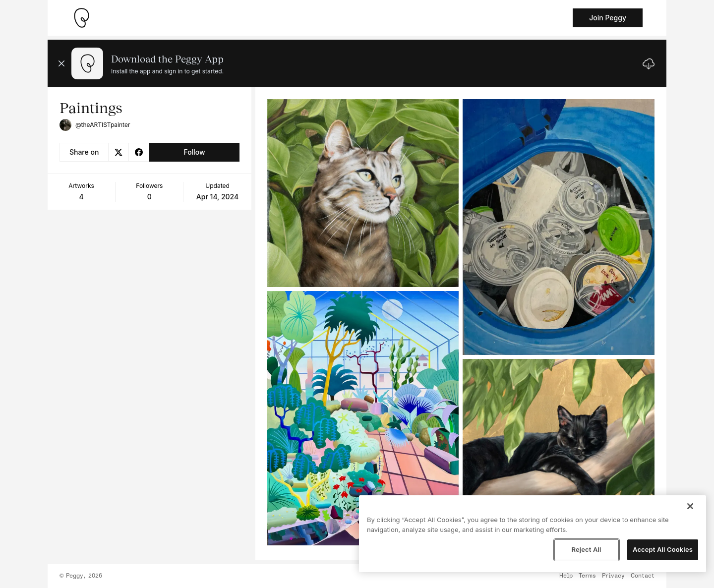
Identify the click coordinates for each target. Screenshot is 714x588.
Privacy (613, 576)
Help (566, 576)
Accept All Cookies (663, 549)
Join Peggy (608, 18)
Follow (194, 152)
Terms (587, 576)
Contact (643, 576)
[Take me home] (81, 18)
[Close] (690, 506)
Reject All (586, 549)
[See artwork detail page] (363, 193)
